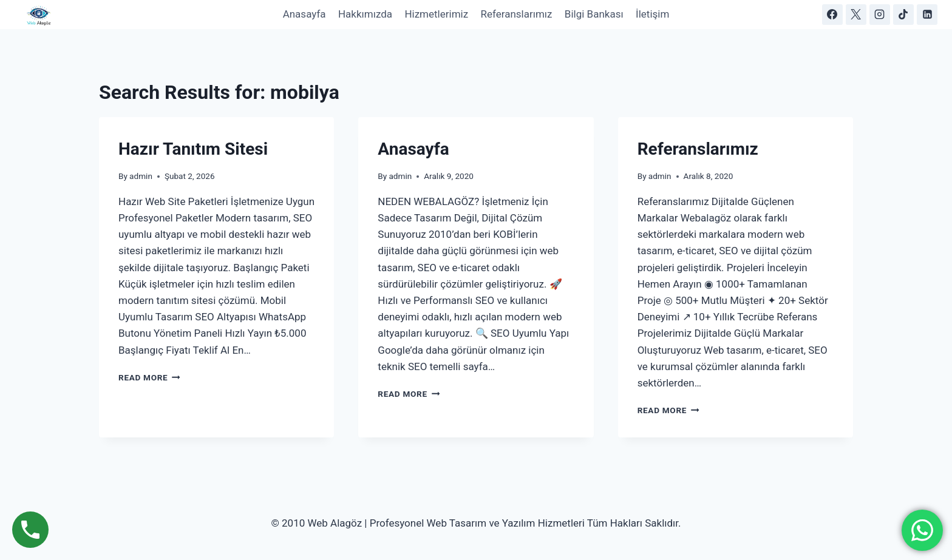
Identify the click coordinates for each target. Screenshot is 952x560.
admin (141, 176)
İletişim (652, 14)
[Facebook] (832, 15)
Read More (149, 377)
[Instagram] (880, 15)
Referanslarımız (516, 14)
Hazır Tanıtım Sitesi (193, 149)
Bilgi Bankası (594, 14)
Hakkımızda (365, 14)
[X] (856, 15)
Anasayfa (304, 14)
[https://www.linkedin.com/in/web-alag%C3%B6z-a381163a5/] (927, 15)
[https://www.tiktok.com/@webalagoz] (903, 15)
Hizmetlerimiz (436, 14)
